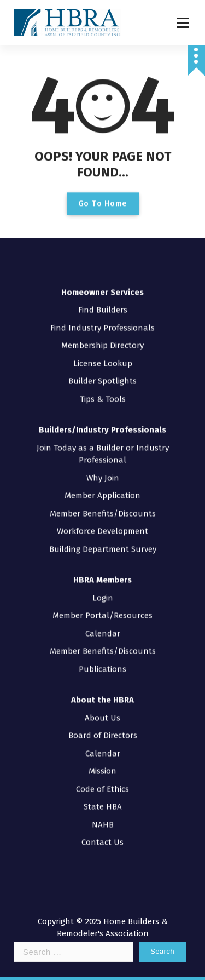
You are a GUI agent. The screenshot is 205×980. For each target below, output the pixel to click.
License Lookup (103, 339)
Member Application (102, 471)
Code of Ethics (102, 764)
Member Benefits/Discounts (103, 489)
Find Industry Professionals (102, 303)
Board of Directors (103, 710)
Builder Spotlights (102, 356)
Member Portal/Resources (102, 591)
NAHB (103, 800)
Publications (102, 644)
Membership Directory (102, 320)
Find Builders (103, 285)
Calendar (103, 609)
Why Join (103, 453)
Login (103, 573)
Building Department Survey (103, 524)
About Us (102, 693)
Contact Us (102, 817)
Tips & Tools (103, 374)
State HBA (103, 782)
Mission (102, 746)
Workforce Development (102, 506)
